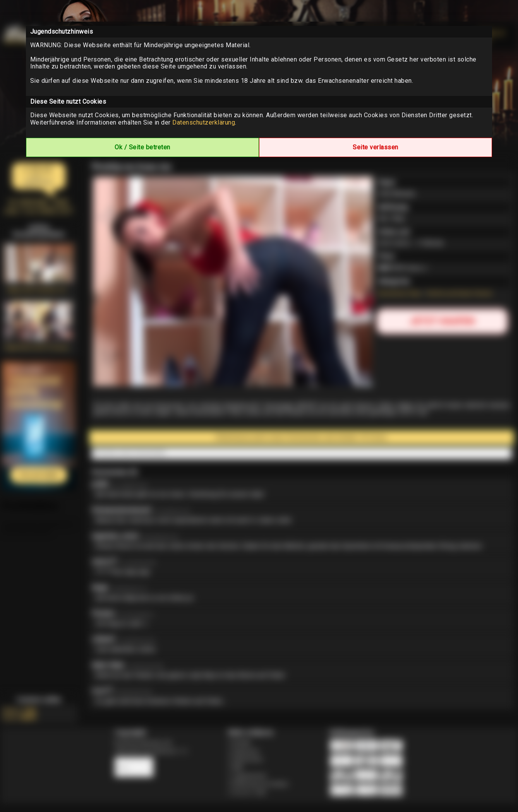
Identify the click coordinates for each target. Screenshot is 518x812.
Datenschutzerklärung (204, 122)
